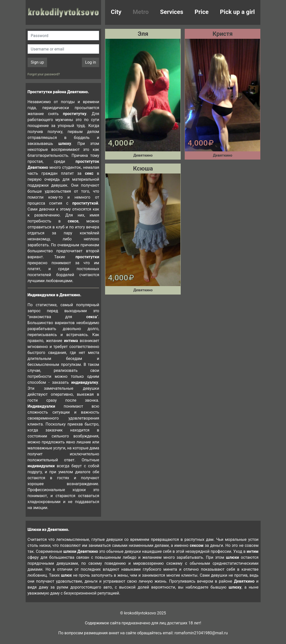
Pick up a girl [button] (237, 12)
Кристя (223, 34)
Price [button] (202, 12)
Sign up (37, 62)
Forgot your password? (44, 74)
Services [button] (172, 12)
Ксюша (143, 169)
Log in (90, 62)
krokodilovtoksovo (63, 12)
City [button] (116, 12)
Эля (143, 34)
